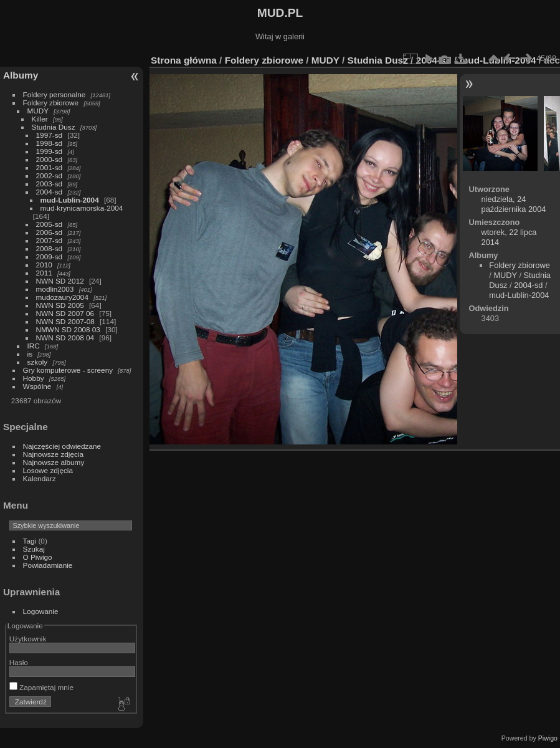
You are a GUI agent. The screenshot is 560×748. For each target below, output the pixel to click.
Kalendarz (40, 478)
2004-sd (50, 192)
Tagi (30, 541)
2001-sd (50, 167)
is (30, 354)
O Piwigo (38, 557)
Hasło (19, 662)
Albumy (21, 75)
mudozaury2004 (62, 297)
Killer (40, 119)
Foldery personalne (55, 94)
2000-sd (50, 159)
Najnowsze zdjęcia (53, 454)
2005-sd (50, 224)
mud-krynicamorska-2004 (82, 208)
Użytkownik (28, 639)
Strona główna (184, 60)
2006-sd (50, 232)
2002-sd (50, 175)
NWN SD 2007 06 (65, 313)
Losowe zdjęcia (48, 470)
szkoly (38, 362)
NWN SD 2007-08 (65, 321)
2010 (44, 265)
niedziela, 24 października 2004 (514, 204)
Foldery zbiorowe (51, 103)
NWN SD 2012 (60, 281)
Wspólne (37, 386)
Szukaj (34, 549)
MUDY (38, 111)
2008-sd (50, 248)
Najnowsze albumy (54, 462)
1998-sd (50, 143)
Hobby (34, 378)
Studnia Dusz (54, 127)
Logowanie (41, 611)
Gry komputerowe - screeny (68, 370)
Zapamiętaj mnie (41, 687)
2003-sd (50, 184)
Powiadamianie (48, 565)
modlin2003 (55, 289)
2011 (44, 273)
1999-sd (50, 151)
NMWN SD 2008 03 (68, 329)
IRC (34, 346)
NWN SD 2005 (60, 305)
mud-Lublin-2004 (70, 200)
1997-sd (50, 135)
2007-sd (50, 240)
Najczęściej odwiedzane (62, 446)
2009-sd (50, 257)
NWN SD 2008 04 (65, 338)
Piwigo (548, 738)
